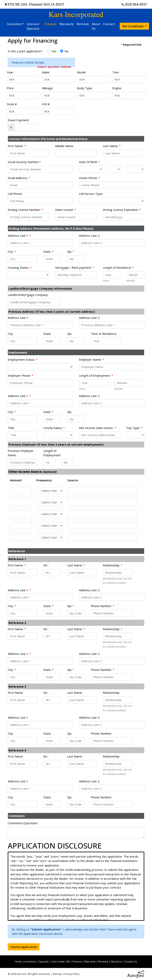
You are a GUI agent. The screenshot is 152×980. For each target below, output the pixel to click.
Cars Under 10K (61, 961)
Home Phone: (89, 178)
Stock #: (12, 104)
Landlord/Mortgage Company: (28, 295)
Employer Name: (91, 360)
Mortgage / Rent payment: (75, 268)
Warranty (90, 961)
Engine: (117, 88)
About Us (116, 961)
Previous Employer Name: (21, 453)
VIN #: (46, 104)
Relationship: (113, 565)
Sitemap (57, 974)
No (66, 51)
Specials (44, 961)
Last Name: (112, 146)
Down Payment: (19, 120)
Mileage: (48, 88)
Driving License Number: (25, 210)
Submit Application (24, 947)
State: (48, 252)
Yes (54, 51)
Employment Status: (23, 360)
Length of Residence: (118, 268)
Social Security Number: (24, 162)
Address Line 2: (89, 236)
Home (18, 961)
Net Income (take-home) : (98, 428)
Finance (77, 961)
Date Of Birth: (90, 162)
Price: (10, 88)
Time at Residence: (104, 334)
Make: (46, 72)
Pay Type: (134, 428)
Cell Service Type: (91, 194)
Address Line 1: (19, 236)
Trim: (116, 72)
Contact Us (131, 961)
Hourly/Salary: (54, 428)
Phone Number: (103, 606)
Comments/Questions (23, 823)
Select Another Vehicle (54, 67)
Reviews (103, 961)
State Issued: (65, 210)
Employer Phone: (20, 375)
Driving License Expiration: (122, 210)
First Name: (17, 146)
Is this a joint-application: (25, 51)
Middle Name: (65, 146)
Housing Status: (20, 268)
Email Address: (19, 178)
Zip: (71, 252)
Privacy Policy (72, 974)
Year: (10, 72)
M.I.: (46, 565)
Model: (82, 72)
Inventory (30, 961)
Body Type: (85, 88)
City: (12, 252)
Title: (11, 428)
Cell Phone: (15, 194)
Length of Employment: (96, 375)
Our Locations (133, 26)
